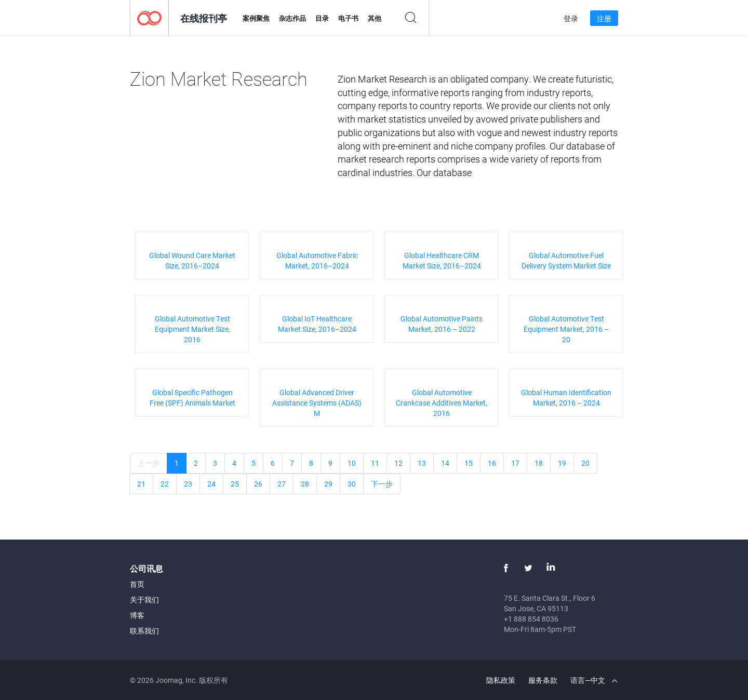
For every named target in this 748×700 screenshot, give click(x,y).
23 (188, 484)
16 (492, 463)
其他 (375, 18)
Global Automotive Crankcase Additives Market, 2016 (442, 403)
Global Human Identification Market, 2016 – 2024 (566, 398)
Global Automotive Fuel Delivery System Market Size (566, 260)
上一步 (149, 463)
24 (211, 484)
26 (258, 484)
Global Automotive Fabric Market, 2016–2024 (317, 260)
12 (398, 463)
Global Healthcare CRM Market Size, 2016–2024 (442, 260)
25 (235, 484)
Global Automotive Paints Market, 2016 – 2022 (442, 324)
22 (165, 484)
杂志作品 (292, 18)
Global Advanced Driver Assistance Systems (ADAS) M (317, 403)
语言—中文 (594, 680)
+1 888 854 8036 (531, 619)
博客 (137, 615)
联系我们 (144, 631)
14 (445, 463)
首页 (137, 584)
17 (515, 463)
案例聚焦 (256, 18)
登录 (571, 18)
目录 (322, 18)
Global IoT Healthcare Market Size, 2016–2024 (317, 324)
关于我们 (144, 600)
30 (352, 484)
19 (562, 463)
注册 (604, 18)
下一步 (382, 484)
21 (141, 484)
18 (539, 463)
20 (585, 463)
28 (305, 484)
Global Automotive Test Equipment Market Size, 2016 (192, 329)
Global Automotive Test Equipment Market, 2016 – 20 (566, 329)
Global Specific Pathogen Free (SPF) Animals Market (192, 398)
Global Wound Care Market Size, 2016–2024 (192, 260)
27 (282, 484)
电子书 (348, 18)
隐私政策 (501, 680)
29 (328, 484)
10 (352, 463)
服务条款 (543, 680)
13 (422, 463)
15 (469, 463)
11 (375, 463)
